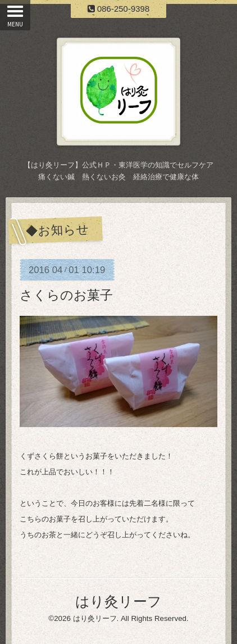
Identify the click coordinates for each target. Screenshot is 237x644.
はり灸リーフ (118, 601)
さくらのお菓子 (66, 295)
